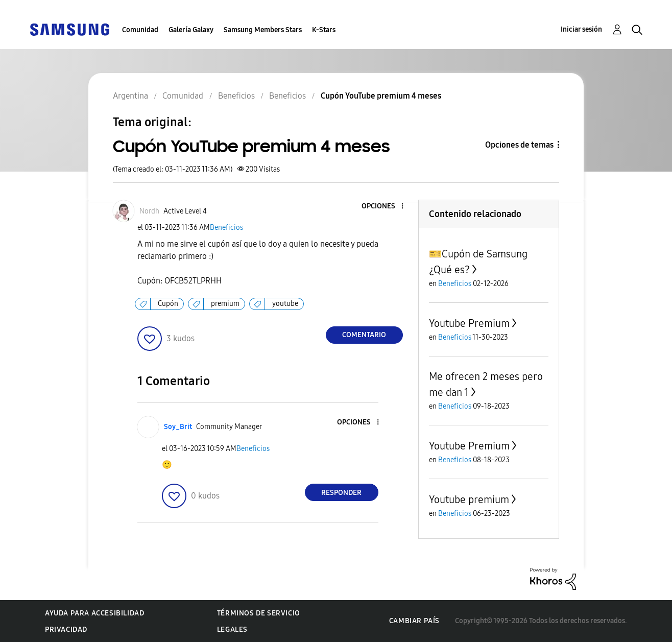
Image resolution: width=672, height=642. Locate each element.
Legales (232, 629)
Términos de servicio (259, 613)
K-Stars (324, 30)
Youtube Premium (469, 323)
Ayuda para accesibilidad (94, 613)
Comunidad (140, 30)
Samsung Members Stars (263, 30)
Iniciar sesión (581, 29)
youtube (285, 304)
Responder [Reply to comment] (341, 493)
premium (225, 304)
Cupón (168, 304)
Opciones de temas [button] (519, 145)
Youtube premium (469, 500)
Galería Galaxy (191, 30)
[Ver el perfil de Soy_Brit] (178, 427)
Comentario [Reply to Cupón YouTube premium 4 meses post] (364, 335)
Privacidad (66, 629)
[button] (385, 207)
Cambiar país (414, 621)
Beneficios (226, 228)
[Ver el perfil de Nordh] (149, 211)
